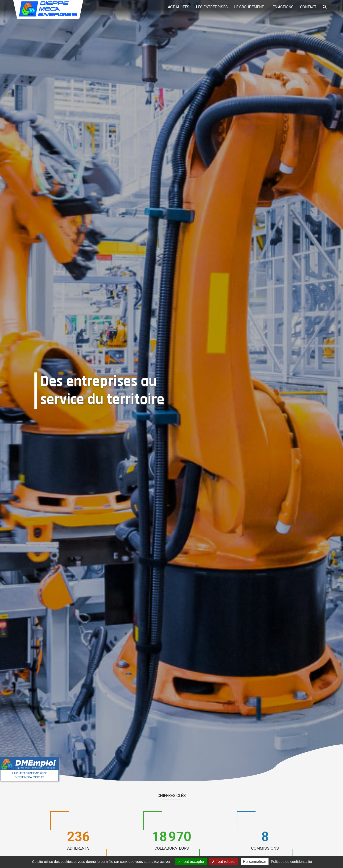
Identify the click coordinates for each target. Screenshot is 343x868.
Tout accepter (191, 862)
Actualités (176, 7)
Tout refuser (224, 862)
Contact (307, 7)
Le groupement (247, 7)
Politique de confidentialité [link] (291, 862)
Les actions (281, 7)
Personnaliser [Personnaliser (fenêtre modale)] (255, 862)
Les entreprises (209, 7)
